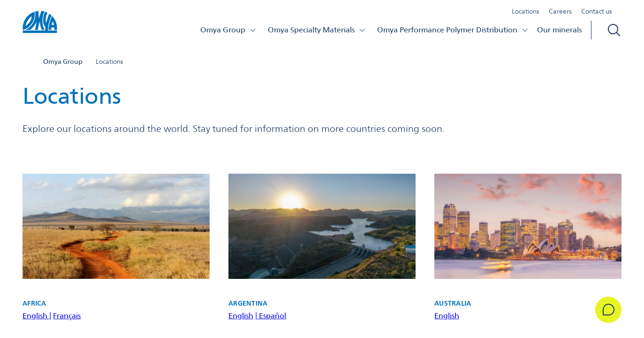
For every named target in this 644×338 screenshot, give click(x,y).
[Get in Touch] (608, 310)
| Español (271, 316)
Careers (560, 11)
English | (37, 316)
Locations (526, 11)
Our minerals (559, 30)
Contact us (597, 11)
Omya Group (228, 30)
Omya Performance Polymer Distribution (453, 30)
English (241, 316)
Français (67, 316)
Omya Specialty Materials (317, 30)
